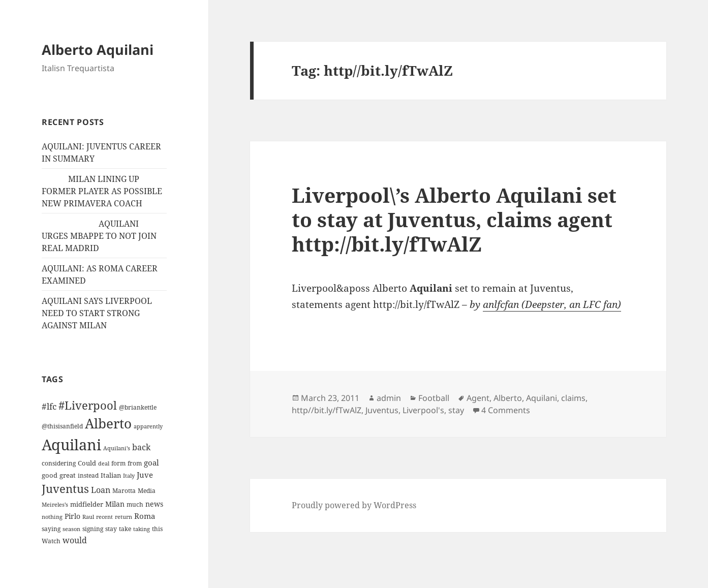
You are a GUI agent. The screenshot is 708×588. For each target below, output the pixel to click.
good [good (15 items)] (50, 475)
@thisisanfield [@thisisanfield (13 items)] (62, 426)
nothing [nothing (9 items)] (52, 517)
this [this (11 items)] (157, 529)
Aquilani (542, 398)
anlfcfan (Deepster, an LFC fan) (552, 304)
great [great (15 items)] (68, 475)
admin (389, 398)
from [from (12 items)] (135, 463)
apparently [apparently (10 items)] (148, 426)
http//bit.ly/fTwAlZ (327, 410)
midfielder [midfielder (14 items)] (87, 504)
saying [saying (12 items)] (51, 529)
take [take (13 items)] (125, 529)
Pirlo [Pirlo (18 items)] (72, 516)
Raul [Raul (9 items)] (88, 517)
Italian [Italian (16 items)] (111, 475)
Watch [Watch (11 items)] (51, 541)
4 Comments (506, 410)
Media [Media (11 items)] (147, 491)
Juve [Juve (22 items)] (145, 475)
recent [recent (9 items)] (104, 517)
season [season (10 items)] (71, 529)
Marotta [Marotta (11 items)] (124, 491)
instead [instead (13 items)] (88, 475)
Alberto (508, 398)
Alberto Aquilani (98, 50)
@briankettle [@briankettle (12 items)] (138, 407)
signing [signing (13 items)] (93, 529)
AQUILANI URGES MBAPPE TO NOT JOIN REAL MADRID (99, 236)
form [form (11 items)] (118, 463)
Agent (478, 398)
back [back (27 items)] (141, 447)
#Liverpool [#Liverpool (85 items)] (88, 405)
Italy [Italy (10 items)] (129, 475)
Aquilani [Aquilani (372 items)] (71, 445)
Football (434, 398)
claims (573, 398)
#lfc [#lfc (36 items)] (49, 406)
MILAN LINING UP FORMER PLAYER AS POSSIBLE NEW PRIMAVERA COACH (102, 191)
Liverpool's (423, 410)
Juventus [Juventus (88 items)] (65, 489)
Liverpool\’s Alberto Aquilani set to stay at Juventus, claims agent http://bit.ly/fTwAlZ (454, 219)
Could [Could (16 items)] (87, 463)
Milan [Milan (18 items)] (115, 504)
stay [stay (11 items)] (111, 529)
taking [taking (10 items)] (142, 529)
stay (456, 410)
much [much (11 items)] (135, 504)
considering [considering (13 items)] (59, 463)
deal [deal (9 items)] (104, 463)
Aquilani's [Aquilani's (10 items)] (117, 448)
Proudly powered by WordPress (354, 505)
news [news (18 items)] (154, 504)
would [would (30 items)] (75, 540)
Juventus (382, 410)
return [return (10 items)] (124, 517)
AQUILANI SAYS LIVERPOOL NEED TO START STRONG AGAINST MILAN (97, 313)
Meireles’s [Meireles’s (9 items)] (55, 505)
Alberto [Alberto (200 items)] (108, 423)
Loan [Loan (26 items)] (101, 490)
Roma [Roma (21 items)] (145, 516)
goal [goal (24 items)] (151, 463)
